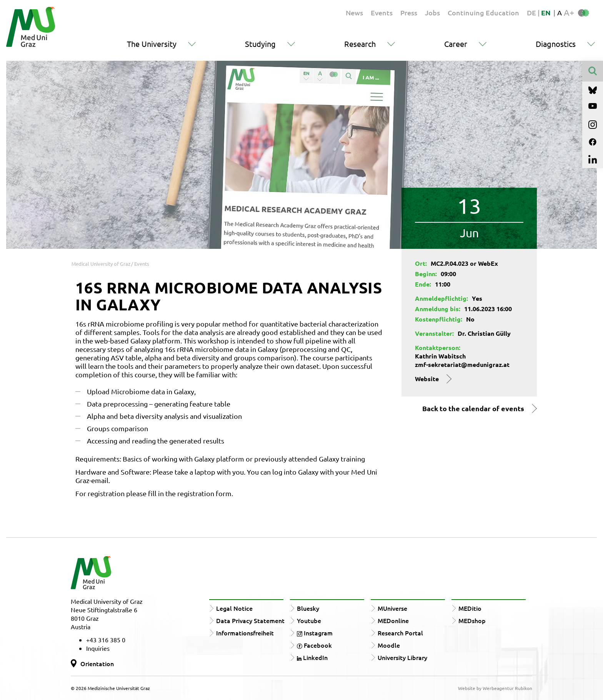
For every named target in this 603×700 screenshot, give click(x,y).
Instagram (315, 633)
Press (409, 12)
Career (456, 44)
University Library (402, 657)
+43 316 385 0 (106, 640)
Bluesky (308, 608)
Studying (260, 44)
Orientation (97, 663)
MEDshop (472, 620)
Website (427, 379)
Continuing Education (483, 12)
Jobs (432, 12)
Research (360, 44)
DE (532, 12)
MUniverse (392, 608)
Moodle (389, 645)
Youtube (309, 620)
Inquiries (98, 648)
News (354, 12)
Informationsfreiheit (245, 633)
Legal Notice (234, 608)
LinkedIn (312, 657)
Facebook (314, 645)
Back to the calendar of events (473, 408)
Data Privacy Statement (250, 620)
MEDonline (393, 620)
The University (152, 44)
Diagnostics (556, 44)
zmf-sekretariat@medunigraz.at (462, 364)
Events (382, 12)
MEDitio (470, 608)
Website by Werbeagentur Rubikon (495, 688)
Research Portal (400, 633)
